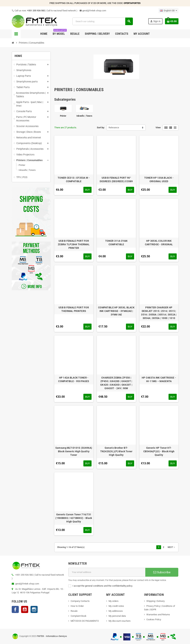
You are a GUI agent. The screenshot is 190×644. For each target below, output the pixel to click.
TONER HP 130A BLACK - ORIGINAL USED (159, 180)
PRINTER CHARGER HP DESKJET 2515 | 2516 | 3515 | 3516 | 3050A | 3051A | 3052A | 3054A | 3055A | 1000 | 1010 (159, 313)
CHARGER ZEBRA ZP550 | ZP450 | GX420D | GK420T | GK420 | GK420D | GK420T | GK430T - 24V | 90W (116, 383)
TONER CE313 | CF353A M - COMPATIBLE (74, 180)
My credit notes (116, 606)
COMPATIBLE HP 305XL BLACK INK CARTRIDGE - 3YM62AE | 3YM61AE (116, 311)
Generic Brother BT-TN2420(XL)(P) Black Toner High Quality (116, 451)
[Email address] (107, 572)
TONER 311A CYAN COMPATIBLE (116, 243)
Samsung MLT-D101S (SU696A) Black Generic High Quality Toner (74, 451)
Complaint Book (79, 616)
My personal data (117, 616)
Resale (74, 611)
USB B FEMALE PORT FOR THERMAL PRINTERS (74, 309)
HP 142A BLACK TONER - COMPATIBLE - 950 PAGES (74, 379)
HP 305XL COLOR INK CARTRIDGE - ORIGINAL (159, 243)
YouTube (25, 609)
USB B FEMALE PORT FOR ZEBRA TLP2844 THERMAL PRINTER (74, 244)
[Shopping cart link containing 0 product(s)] (172, 21)
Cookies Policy (154, 619)
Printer (63, 116)
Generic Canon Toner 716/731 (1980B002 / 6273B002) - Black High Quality (74, 518)
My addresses (116, 611)
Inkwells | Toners (84, 116)
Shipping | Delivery (155, 601)
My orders (114, 601)
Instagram (34, 609)
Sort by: (101, 128)
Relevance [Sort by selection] (114, 128)
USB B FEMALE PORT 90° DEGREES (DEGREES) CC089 (116, 180)
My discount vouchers (120, 621)
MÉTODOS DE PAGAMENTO (85, 621)
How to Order (77, 606)
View (158, 128)
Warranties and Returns (158, 614)
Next (172, 547)
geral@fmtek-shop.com (93, 11)
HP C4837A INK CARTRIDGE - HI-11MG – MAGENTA (159, 379)
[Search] (103, 21)
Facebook (15, 609)
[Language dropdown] (168, 11)
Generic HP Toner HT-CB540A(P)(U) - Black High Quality (159, 451)
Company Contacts (80, 601)
